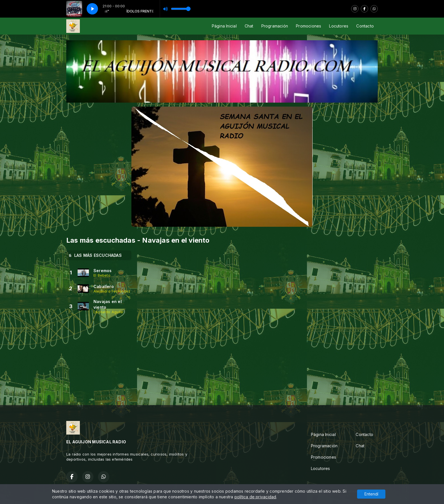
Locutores (339, 26)
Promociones (309, 26)
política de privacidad (255, 497)
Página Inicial (224, 26)
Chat (249, 26)
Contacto (365, 26)
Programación (275, 26)
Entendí (371, 494)
